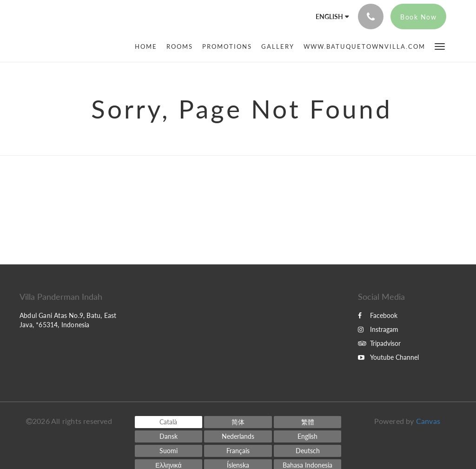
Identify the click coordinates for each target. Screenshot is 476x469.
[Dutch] (238, 436)
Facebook (378, 315)
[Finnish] (169, 451)
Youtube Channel (388, 357)
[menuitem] (148, 46)
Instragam (378, 329)
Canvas (428, 421)
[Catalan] (169, 422)
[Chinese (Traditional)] (308, 422)
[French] (238, 451)
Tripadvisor (379, 343)
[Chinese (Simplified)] (238, 422)
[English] (308, 436)
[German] (308, 451)
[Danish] (169, 436)
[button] (440, 46)
